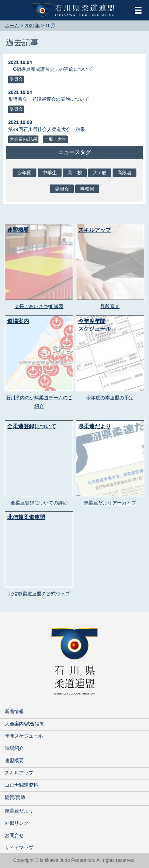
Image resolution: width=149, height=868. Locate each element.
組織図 (56, 306)
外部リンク (17, 823)
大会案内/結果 (23, 139)
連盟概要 (14, 760)
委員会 (16, 79)
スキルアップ (19, 773)
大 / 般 (100, 173)
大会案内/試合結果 (24, 724)
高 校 (75, 173)
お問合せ (14, 835)
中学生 (50, 173)
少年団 (24, 173)
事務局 (87, 189)
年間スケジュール (24, 736)
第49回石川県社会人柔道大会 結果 (47, 129)
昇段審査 (110, 306)
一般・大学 (55, 139)
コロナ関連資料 (21, 785)
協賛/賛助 (15, 797)
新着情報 (14, 711)
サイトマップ (19, 848)
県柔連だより (19, 811)
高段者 (125, 173)
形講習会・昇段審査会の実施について (49, 99)
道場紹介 (14, 748)
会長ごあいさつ (31, 306)
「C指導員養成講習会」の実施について (50, 69)
